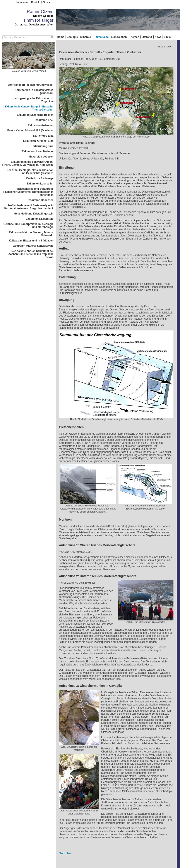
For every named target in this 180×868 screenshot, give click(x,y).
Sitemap (47, 2)
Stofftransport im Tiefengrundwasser (31, 85)
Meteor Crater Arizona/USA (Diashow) (30, 131)
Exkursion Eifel (44, 120)
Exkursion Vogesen (41, 157)
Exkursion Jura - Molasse (38, 151)
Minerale (86, 37)
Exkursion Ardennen (41, 125)
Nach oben (65, 853)
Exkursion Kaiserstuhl (40, 219)
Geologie (72, 37)
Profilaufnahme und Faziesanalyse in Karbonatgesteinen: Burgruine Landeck (29, 207)
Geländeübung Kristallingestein (34, 214)
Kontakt (36, 2)
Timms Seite (101, 37)
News (158, 37)
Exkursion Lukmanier (40, 184)
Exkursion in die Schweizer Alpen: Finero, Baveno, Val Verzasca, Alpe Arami (28, 163)
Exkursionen (119, 37)
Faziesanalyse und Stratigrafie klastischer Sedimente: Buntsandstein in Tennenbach (28, 192)
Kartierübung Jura (42, 146)
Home (61, 37)
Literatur (147, 37)
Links (167, 37)
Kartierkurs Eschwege (40, 178)
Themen (134, 37)
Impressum (23, 2)
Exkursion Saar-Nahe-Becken (35, 115)
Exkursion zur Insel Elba (38, 141)
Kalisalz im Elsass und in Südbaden (31, 241)
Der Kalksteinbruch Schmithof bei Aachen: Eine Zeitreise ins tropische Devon (31, 254)
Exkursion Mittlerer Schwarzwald (33, 246)
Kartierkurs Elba (43, 136)
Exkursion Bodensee (40, 200)
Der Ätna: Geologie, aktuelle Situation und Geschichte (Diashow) (30, 172)
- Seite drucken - (165, 47)
